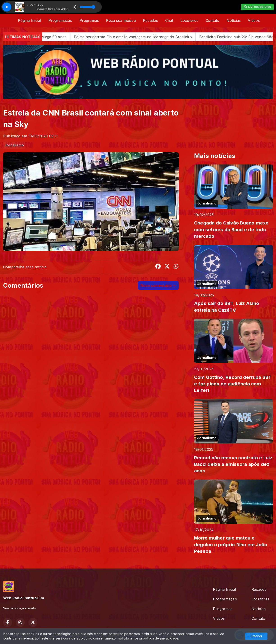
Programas (89, 20)
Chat (169, 20)
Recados (150, 20)
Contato (213, 20)
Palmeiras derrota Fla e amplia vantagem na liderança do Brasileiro (141, 37)
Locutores (189, 20)
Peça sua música (121, 20)
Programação (60, 20)
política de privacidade (161, 638)
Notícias (234, 20)
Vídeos (254, 20)
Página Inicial (29, 20)
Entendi (256, 636)
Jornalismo (14, 145)
